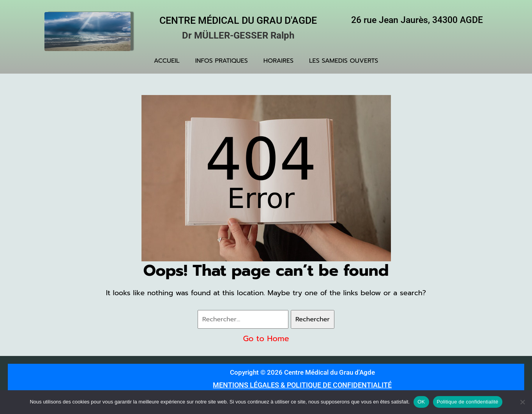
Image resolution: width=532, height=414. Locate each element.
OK (421, 402)
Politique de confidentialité (468, 402)
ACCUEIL (167, 61)
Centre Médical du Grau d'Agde (238, 20)
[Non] (522, 402)
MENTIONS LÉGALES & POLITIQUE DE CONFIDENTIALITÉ (302, 385)
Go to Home (266, 338)
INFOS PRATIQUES (222, 61)
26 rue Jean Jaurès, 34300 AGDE (417, 20)
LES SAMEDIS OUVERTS (344, 61)
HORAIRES (278, 61)
